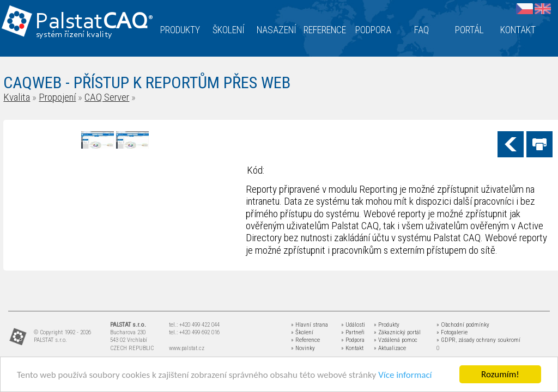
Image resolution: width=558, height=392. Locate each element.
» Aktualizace (390, 348)
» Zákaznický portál (397, 332)
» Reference (305, 340)
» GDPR (446, 340)
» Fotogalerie (452, 332)
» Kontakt (352, 348)
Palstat (94, 23)
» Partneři (353, 332)
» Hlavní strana (310, 325)
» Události (353, 325)
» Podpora (353, 340)
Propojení (57, 97)
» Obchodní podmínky (463, 325)
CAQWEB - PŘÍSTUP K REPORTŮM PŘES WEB (147, 82)
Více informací (405, 375)
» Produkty (387, 325)
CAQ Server (107, 97)
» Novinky (303, 348)
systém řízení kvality (74, 35)
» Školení (302, 332)
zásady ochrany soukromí (489, 340)
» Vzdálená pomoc (396, 340)
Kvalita (17, 97)
